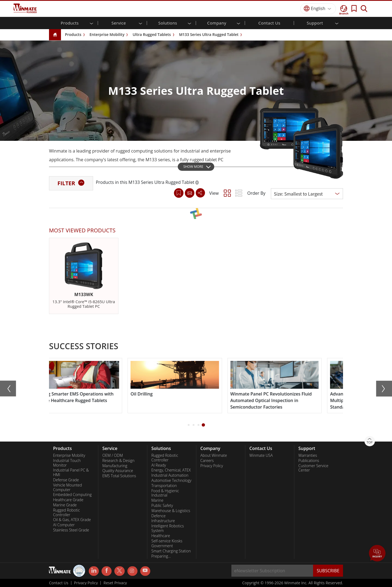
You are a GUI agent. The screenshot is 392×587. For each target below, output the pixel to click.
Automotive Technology (171, 480)
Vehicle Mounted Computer (68, 487)
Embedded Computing (72, 495)
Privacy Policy (212, 466)
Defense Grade (66, 480)
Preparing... (161, 556)
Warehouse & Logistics (171, 511)
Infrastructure (163, 521)
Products (73, 34)
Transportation (164, 486)
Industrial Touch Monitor (67, 463)
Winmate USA (261, 455)
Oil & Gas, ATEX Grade (72, 520)
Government (162, 546)
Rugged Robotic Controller (66, 513)
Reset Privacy (115, 583)
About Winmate (214, 455)
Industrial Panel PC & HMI (71, 472)
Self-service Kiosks (167, 541)
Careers (207, 461)
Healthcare (161, 536)
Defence (158, 516)
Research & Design (118, 461)
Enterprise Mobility (107, 34)
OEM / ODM (113, 455)
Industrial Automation (170, 475)
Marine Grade (65, 505)
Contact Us (269, 23)
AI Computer (64, 525)
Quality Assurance (118, 471)
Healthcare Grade (68, 500)
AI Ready (159, 465)
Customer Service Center (313, 468)
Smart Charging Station (171, 551)
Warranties (308, 455)
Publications (309, 461)
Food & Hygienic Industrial (165, 493)
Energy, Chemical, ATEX (171, 470)
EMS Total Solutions (119, 476)
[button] (189, 425)
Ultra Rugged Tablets (152, 34)
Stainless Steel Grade (71, 530)
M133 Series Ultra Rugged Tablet (209, 34)
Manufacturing (115, 466)
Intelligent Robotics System (168, 528)
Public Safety (162, 506)
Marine (157, 500)
